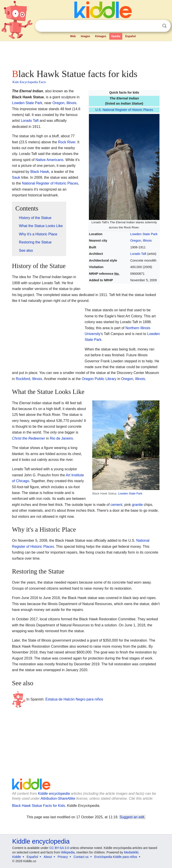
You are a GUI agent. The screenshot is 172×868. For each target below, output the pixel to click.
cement (116, 505)
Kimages (101, 36)
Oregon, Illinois (141, 241)
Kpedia (116, 36)
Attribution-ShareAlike (58, 798)
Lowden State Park (144, 234)
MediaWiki (131, 852)
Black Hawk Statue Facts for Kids (39, 806)
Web (73, 36)
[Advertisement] (86, 54)
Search (164, 26)
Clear (155, 26)
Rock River (67, 142)
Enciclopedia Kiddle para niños (116, 857)
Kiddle (17, 857)
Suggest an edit (132, 817)
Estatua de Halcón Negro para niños (74, 699)
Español (130, 36)
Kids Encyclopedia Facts (29, 82)
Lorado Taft (138, 254)
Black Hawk (40, 172)
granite (137, 505)
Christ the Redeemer (29, 438)
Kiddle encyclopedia (54, 794)
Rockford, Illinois (29, 379)
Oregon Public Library (99, 379)
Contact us (81, 857)
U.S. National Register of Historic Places (124, 110)
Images (85, 36)
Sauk (16, 177)
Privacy (63, 857)
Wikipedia (68, 852)
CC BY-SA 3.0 (59, 848)
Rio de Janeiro (61, 438)
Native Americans (50, 160)
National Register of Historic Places (50, 183)
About (48, 857)
